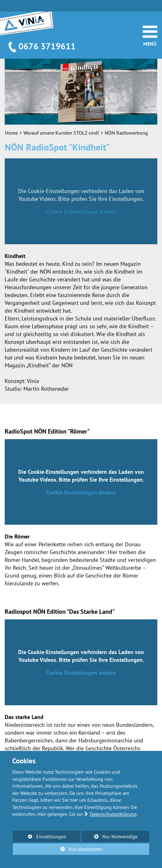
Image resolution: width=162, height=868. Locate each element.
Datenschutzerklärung (113, 814)
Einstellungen (40, 838)
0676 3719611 (47, 46)
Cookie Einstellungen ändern (81, 212)
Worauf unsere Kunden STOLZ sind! (61, 133)
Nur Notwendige (110, 838)
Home (11, 133)
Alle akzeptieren (58, 849)
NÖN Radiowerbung (126, 133)
